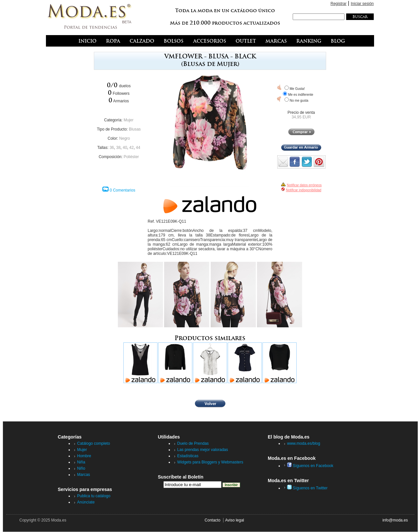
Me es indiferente (301, 95)
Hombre (84, 456)
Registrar (338, 4)
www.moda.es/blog (304, 443)
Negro (125, 138)
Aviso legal (235, 520)
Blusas (135, 129)
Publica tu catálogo (94, 496)
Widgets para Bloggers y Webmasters (210, 462)
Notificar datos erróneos (304, 185)
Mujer (129, 120)
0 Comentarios (122, 190)
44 (138, 148)
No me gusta (299, 101)
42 (131, 148)
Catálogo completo (94, 443)
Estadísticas (188, 456)
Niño (81, 468)
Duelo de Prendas (193, 443)
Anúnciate (86, 502)
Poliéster (131, 157)
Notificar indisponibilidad (304, 190)
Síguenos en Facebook (310, 466)
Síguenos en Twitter (307, 488)
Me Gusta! (297, 89)
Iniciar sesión (362, 4)
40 (125, 148)
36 (112, 148)
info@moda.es (395, 520)
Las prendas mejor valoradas (203, 450)
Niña (81, 462)
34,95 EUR (301, 117)
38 (118, 148)
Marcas (84, 475)
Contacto (213, 520)
